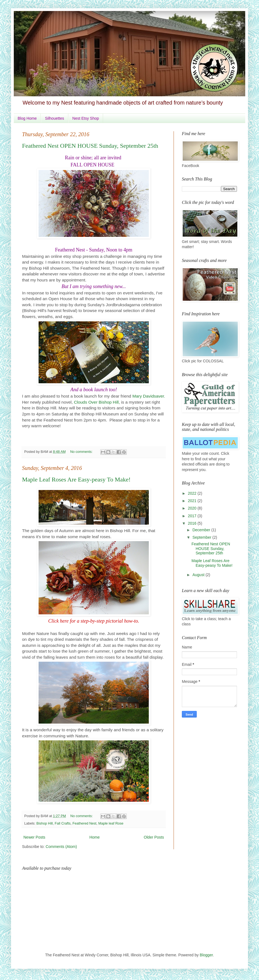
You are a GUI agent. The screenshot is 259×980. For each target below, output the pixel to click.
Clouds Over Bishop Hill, (97, 402)
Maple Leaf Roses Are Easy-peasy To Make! (76, 479)
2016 (193, 523)
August (199, 575)
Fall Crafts (63, 823)
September (202, 537)
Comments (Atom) (61, 847)
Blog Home (27, 118)
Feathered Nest (84, 823)
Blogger (206, 955)
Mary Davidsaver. (149, 396)
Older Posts (154, 837)
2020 (193, 508)
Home (94, 837)
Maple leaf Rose (111, 823)
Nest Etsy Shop (86, 118)
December (202, 530)
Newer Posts (34, 837)
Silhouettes (54, 118)
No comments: (82, 452)
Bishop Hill (45, 823)
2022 (193, 493)
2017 (193, 516)
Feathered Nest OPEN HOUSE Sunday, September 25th (90, 146)
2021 (193, 501)
